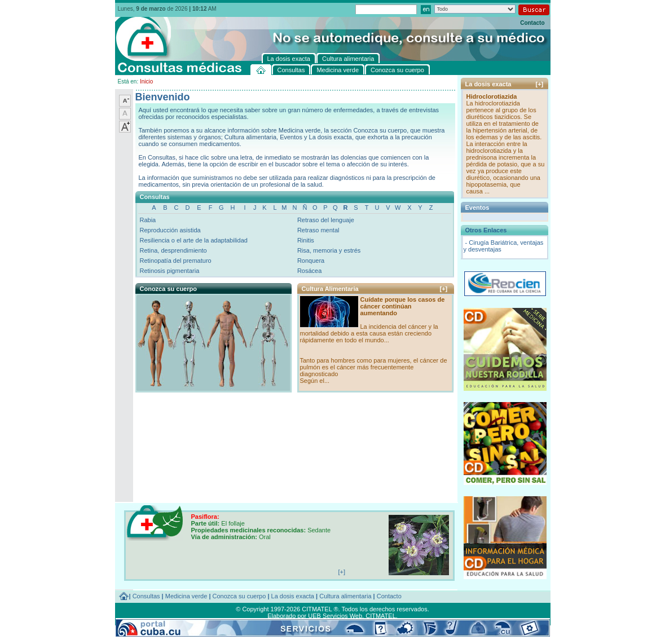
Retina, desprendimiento (173, 250)
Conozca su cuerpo (239, 596)
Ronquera (311, 261)
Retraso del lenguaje (326, 220)
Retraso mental (318, 230)
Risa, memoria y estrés (329, 250)
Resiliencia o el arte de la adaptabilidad (194, 240)
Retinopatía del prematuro (176, 261)
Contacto (532, 23)
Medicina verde (186, 596)
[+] (444, 289)
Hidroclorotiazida (492, 96)
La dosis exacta (293, 596)
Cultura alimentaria (345, 596)
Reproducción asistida (170, 230)
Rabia (148, 220)
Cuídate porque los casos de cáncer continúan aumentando (403, 306)
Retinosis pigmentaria (170, 271)
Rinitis (306, 240)
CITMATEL (381, 616)
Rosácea (309, 271)
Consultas (146, 596)
